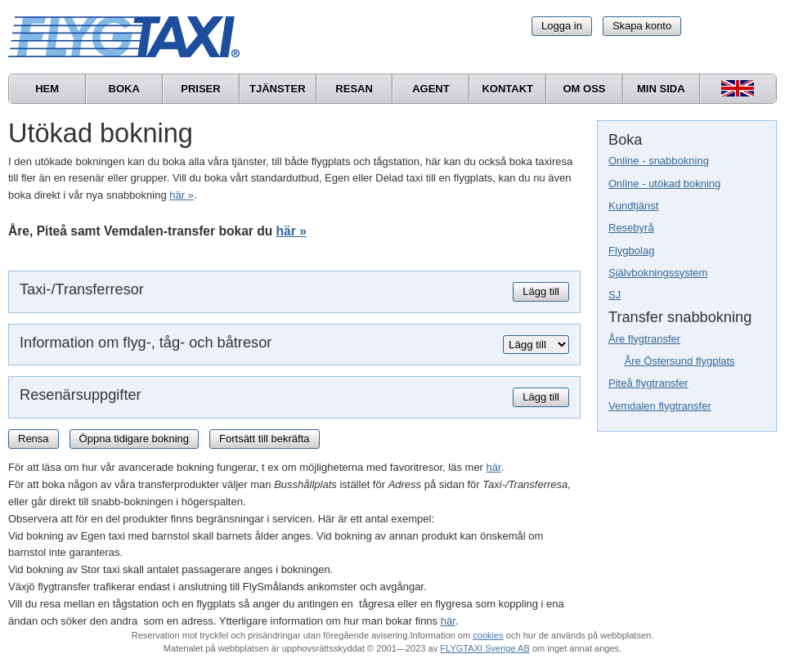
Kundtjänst (633, 206)
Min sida (661, 89)
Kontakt (507, 89)
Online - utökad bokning (664, 184)
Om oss (584, 89)
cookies (488, 635)
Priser (200, 89)
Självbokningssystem (658, 273)
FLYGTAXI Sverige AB (485, 648)
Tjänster (278, 89)
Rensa (34, 439)
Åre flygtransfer (644, 339)
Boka (124, 89)
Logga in (562, 26)
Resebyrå (631, 228)
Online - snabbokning (659, 161)
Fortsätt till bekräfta (265, 439)
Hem (47, 89)
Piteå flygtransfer (648, 383)
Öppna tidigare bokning (134, 439)
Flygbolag (631, 251)
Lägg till (541, 291)
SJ (615, 295)
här (494, 467)
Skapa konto (642, 26)
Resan (354, 89)
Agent (431, 89)
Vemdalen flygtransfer (660, 406)
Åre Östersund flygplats (680, 361)
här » (182, 195)
